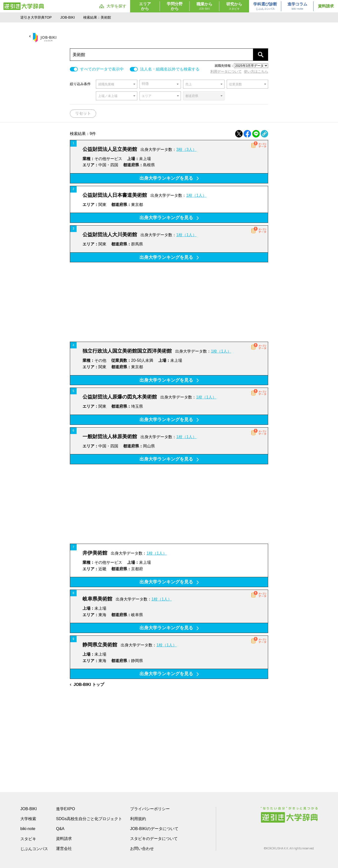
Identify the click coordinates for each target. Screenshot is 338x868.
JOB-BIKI (68, 17)
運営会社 (64, 849)
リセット (83, 113)
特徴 (145, 84)
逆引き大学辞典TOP (36, 17)
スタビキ (28, 839)
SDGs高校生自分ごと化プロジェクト (89, 819)
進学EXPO (65, 809)
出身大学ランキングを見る (169, 178)
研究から (234, 6)
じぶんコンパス (34, 849)
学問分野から (175, 6)
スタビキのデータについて (154, 839)
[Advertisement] (169, 302)
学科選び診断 (265, 6)
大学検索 (28, 819)
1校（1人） (196, 195)
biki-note (28, 829)
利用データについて (226, 71)
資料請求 (326, 6)
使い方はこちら (256, 71)
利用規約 (138, 819)
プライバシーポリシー (150, 809)
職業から (204, 6)
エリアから (145, 6)
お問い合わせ (142, 849)
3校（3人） (186, 150)
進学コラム (297, 6)
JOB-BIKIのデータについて (154, 829)
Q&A (60, 829)
